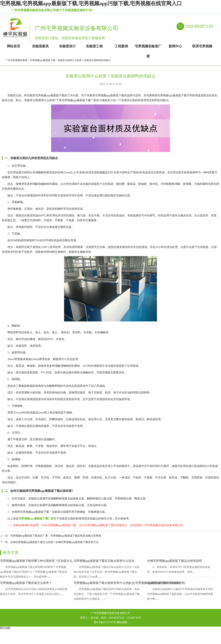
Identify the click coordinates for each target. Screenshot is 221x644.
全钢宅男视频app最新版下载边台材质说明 (174, 561)
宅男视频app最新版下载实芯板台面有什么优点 (104, 561)
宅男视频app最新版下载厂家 (36, 519)
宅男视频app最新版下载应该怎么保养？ (26, 583)
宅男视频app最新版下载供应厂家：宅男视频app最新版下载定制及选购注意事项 (56, 536)
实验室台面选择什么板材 (163, 583)
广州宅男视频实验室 (16, 60)
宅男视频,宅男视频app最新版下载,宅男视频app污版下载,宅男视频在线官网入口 (91, 3)
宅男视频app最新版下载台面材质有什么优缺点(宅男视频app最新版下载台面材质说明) (129, 583)
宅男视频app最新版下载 (43, 60)
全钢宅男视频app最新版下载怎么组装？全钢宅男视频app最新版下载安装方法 (54, 542)
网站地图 (122, 622)
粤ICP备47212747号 (105, 622)
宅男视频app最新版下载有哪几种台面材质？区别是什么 (36, 561)
